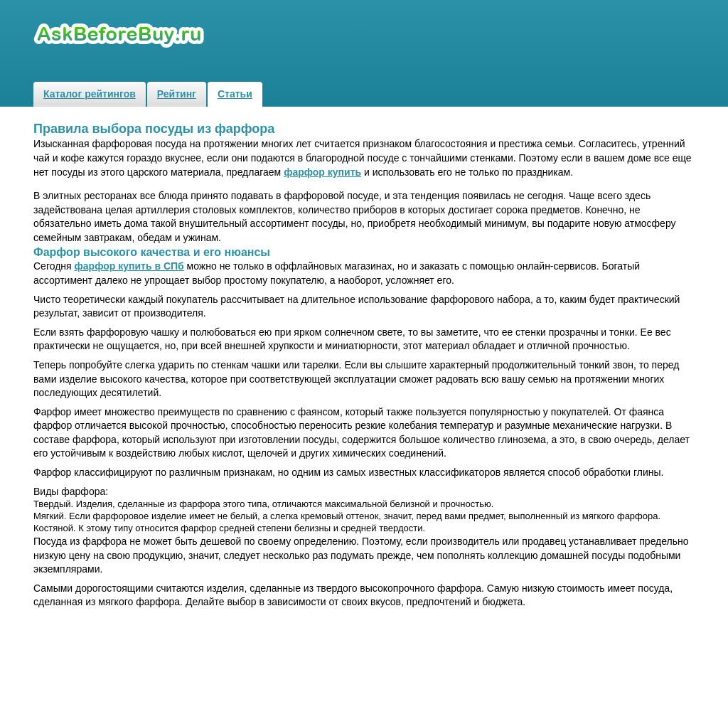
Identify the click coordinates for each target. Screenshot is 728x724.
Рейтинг (177, 94)
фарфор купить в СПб (129, 266)
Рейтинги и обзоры (121, 36)
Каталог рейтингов (90, 94)
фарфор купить (322, 172)
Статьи (235, 94)
